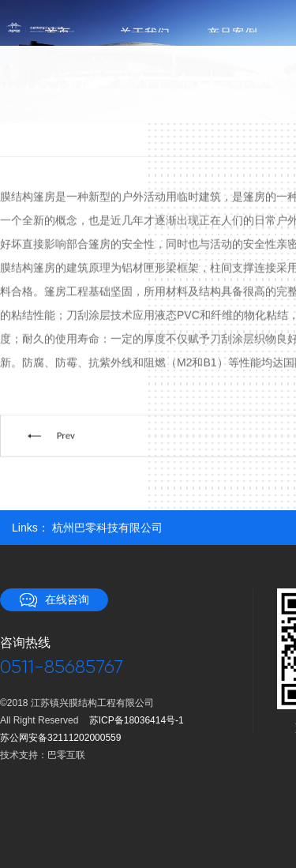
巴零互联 (66, 755)
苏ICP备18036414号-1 (137, 720)
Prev (66, 437)
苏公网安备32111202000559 (60, 738)
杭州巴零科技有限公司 (107, 528)
